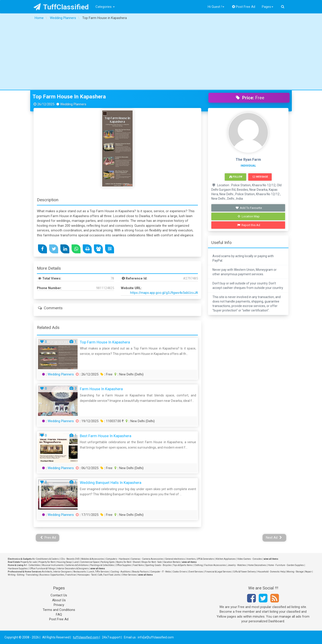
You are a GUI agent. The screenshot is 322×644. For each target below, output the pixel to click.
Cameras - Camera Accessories (147, 559)
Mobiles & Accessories (93, 559)
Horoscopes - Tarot (87, 575)
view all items (271, 559)
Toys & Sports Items (183, 565)
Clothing (198, 565)
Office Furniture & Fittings (42, 569)
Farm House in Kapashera (101, 389)
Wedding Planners (61, 374)
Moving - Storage (295, 572)
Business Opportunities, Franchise (58, 575)
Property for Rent (47, 562)
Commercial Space (90, 562)
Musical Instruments (53, 565)
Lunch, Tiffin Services (98, 572)
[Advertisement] (161, 56)
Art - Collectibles (32, 565)
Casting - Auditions (121, 572)
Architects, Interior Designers (57, 572)
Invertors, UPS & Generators (200, 559)
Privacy (59, 605)
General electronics (175, 559)
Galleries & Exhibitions (77, 565)
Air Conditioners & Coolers (46, 559)
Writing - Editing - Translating (23, 575)
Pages (268, 7)
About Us (59, 600)
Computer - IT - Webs (161, 572)
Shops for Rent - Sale (152, 562)
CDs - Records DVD (70, 559)
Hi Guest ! (216, 7)
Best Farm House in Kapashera (106, 436)
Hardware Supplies (18, 569)
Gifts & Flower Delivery (244, 572)
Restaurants (80, 572)
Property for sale (29, 562)
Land (76, 562)
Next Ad (274, 538)
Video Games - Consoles (250, 559)
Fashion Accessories (215, 565)
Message (260, 177)
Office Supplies (124, 565)
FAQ (59, 614)
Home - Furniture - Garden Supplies (286, 565)
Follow (236, 177)
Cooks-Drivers (180, 572)
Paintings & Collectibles (102, 565)
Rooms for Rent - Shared (128, 562)
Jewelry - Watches (237, 565)
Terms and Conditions (59, 610)
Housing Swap (64, 562)
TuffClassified (61, 7)
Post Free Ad (244, 7)
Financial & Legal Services (218, 572)
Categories (105, 7)
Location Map (249, 216)
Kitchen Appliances (226, 559)
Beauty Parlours (140, 572)
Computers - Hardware (118, 559)
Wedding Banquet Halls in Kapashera (111, 483)
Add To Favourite (249, 208)
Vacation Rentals (172, 562)
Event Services (196, 572)
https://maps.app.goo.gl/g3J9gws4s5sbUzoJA (164, 293)
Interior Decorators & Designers (73, 569)
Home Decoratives (257, 565)
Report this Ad (249, 225)
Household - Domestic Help (271, 572)
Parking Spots (108, 562)
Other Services (129, 575)
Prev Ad (48, 538)
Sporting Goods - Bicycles (159, 565)
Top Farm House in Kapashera (69, 97)
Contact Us (59, 595)
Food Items (138, 565)
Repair (308, 572)
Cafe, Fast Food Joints (109, 575)
